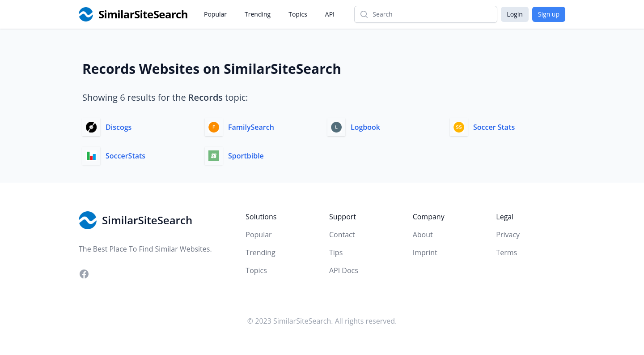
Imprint (425, 252)
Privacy (508, 235)
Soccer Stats (494, 127)
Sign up (549, 14)
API (330, 14)
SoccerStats (125, 156)
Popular (215, 14)
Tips (336, 252)
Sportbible (246, 156)
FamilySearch (251, 127)
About (423, 235)
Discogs (119, 127)
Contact (342, 235)
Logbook (365, 127)
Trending (258, 14)
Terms (506, 252)
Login (515, 14)
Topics (298, 14)
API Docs (344, 270)
